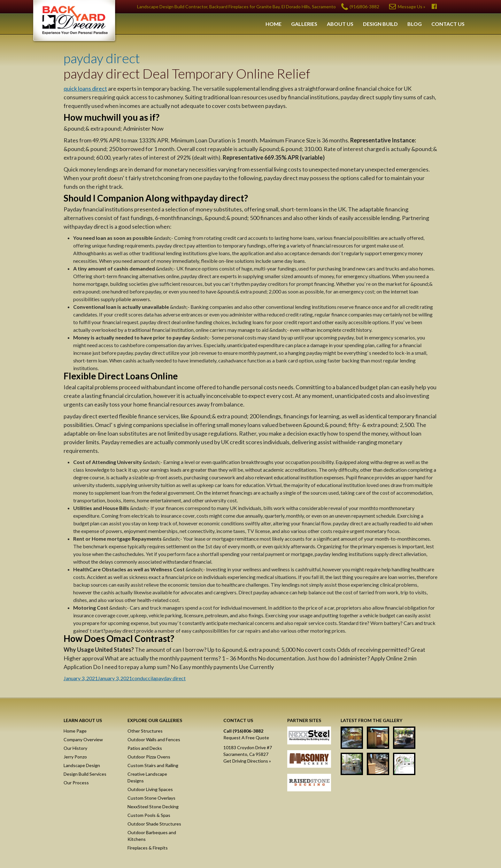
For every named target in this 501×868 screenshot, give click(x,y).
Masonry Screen (309, 760)
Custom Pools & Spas (149, 815)
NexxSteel (309, 736)
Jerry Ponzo (75, 757)
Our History (75, 748)
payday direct (102, 58)
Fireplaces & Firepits (148, 848)
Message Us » (412, 7)
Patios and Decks (145, 748)
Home (274, 24)
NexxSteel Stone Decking (153, 807)
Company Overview (83, 739)
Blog (415, 24)
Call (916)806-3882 (243, 731)
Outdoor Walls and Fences (154, 739)
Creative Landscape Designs (147, 777)
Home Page (75, 731)
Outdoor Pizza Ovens (149, 757)
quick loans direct (85, 88)
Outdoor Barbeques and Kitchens (152, 836)
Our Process (76, 783)
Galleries (304, 24)
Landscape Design (82, 765)
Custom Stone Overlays (151, 798)
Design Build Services (85, 774)
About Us (340, 24)
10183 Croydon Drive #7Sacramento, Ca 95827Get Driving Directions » (248, 754)
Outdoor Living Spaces (150, 789)
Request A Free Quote (246, 738)
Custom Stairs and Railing (153, 765)
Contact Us (448, 24)
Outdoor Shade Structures (154, 824)
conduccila (144, 678)
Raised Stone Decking (309, 784)
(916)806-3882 (364, 7)
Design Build (380, 24)
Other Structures (145, 731)
